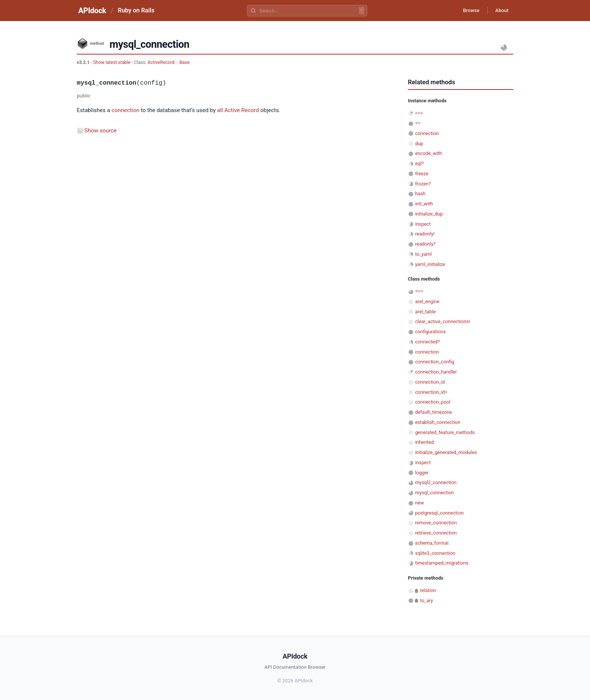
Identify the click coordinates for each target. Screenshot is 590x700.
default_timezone (433, 412)
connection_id (430, 382)
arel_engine (427, 301)
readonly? (425, 244)
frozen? (423, 184)
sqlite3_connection (435, 553)
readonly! (425, 234)
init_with (424, 204)
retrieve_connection (436, 533)
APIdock (92, 11)
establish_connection (438, 422)
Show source (100, 131)
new (419, 503)
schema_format (432, 543)
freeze (422, 174)
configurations (430, 332)
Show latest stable (112, 62)
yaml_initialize (430, 264)
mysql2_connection (436, 482)
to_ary (426, 601)
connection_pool (433, 402)
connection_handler (436, 372)
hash (420, 194)
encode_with (428, 153)
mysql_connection (434, 493)
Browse (466, 11)
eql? (419, 163)
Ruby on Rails (136, 10)
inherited (424, 442)
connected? (427, 342)
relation (428, 590)
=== (419, 291)
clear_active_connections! (442, 321)
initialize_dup (429, 214)
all (220, 110)
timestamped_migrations (442, 563)
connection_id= (431, 392)
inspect (423, 224)
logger (422, 473)
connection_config (435, 362)
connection (125, 110)
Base (185, 62)
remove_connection (436, 523)
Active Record (242, 110)
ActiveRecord (161, 62)
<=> (419, 113)
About (500, 11)
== (418, 123)
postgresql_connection (439, 513)
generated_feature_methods (445, 432)
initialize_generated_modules (446, 452)
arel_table (425, 312)
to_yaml (423, 254)
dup (419, 143)
